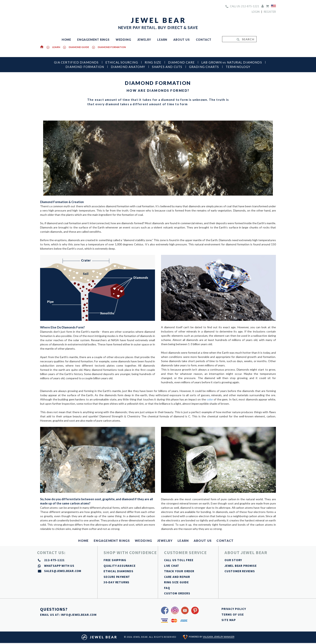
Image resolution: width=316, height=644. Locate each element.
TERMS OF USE (233, 614)
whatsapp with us (59, 566)
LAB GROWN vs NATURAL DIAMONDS (232, 62)
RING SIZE (153, 62)
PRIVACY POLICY (234, 609)
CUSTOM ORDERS (177, 593)
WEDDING (123, 40)
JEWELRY (144, 40)
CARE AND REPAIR (177, 577)
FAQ (167, 588)
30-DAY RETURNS (116, 582)
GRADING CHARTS (204, 67)
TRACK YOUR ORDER (179, 571)
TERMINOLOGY (238, 67)
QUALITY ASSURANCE (120, 566)
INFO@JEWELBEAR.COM (79, 615)
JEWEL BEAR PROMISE (241, 566)
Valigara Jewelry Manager (219, 637)
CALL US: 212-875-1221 (242, 6)
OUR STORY (233, 560)
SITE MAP (229, 620)
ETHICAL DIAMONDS (118, 571)
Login (256, 12)
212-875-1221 (54, 560)
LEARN (162, 40)
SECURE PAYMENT (117, 577)
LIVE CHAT (172, 566)
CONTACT (204, 40)
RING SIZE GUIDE (176, 582)
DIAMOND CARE (181, 62)
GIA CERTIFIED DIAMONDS (76, 62)
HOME (66, 40)
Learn (56, 47)
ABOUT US (181, 40)
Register (270, 12)
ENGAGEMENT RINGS (93, 40)
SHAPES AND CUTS (167, 67)
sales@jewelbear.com (63, 571)
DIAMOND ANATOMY (128, 67)
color (210, 399)
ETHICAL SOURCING (122, 62)
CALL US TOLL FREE (179, 560)
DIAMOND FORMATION (112, 47)
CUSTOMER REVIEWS (240, 571)
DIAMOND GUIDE (79, 47)
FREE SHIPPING (115, 560)
